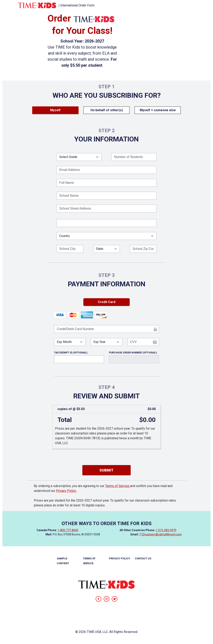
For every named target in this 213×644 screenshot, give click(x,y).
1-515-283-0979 (166, 530)
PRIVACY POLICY (119, 558)
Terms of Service (118, 486)
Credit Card (107, 302)
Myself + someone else (158, 110)
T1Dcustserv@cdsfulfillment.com (161, 534)
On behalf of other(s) (107, 110)
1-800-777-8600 (68, 530)
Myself (55, 110)
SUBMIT (106, 470)
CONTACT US (143, 558)
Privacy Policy (66, 491)
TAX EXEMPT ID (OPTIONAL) (71, 353)
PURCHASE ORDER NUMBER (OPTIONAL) (133, 353)
